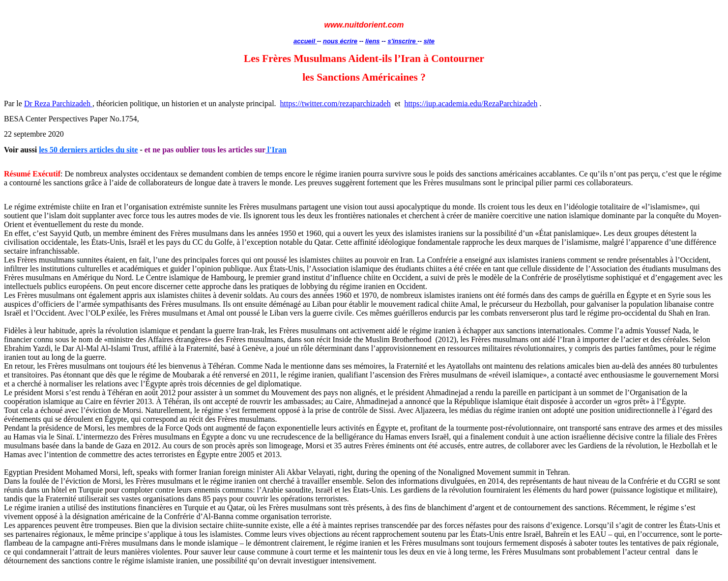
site (429, 41)
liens (373, 41)
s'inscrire (402, 41)
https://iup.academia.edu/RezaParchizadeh (471, 103)
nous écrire (340, 41)
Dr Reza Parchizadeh (58, 103)
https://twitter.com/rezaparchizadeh (335, 103)
